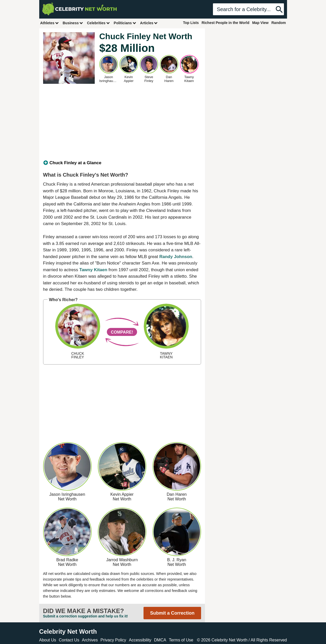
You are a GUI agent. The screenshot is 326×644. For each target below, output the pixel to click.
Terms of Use (181, 640)
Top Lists (191, 23)
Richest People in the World (225, 23)
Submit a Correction (172, 613)
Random (279, 23)
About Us (48, 640)
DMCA (160, 640)
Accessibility (140, 640)
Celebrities (99, 23)
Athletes (50, 23)
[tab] (122, 163)
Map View (260, 23)
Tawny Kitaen (93, 270)
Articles (149, 23)
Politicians (125, 23)
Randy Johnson (176, 257)
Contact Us (69, 640)
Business (73, 23)
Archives (90, 640)
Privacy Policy (113, 640)
